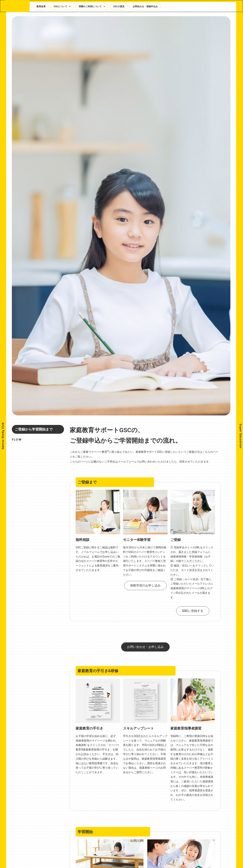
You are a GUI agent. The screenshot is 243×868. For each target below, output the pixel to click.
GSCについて (62, 7)
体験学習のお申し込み (145, 585)
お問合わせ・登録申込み (145, 7)
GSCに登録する (193, 611)
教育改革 (41, 7)
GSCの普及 (119, 7)
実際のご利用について (92, 7)
